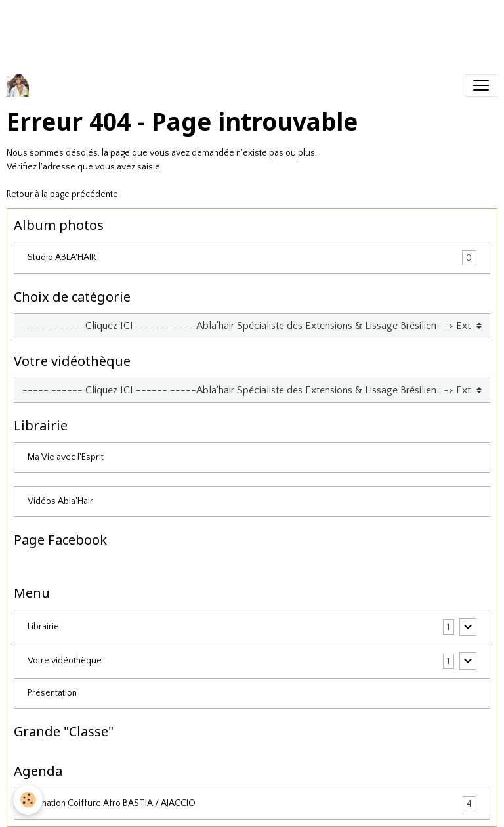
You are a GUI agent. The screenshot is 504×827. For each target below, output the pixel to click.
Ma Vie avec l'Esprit (66, 457)
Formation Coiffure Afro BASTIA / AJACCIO (252, 804)
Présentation (52, 693)
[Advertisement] (239, 30)
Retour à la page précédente (62, 194)
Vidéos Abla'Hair (60, 501)
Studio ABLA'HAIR (252, 258)
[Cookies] (28, 800)
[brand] (20, 85)
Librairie (43, 627)
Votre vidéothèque (65, 661)
